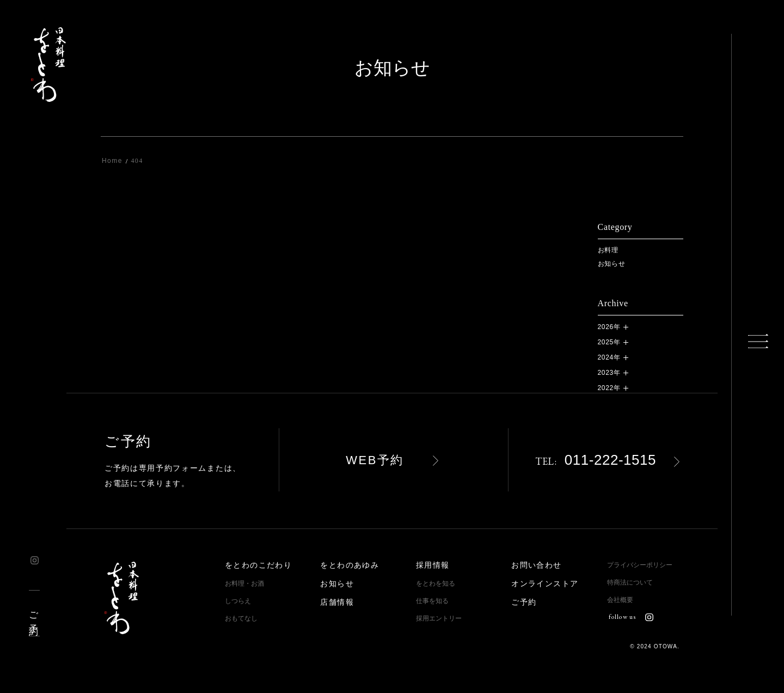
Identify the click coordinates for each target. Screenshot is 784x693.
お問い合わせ (536, 565)
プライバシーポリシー (640, 565)
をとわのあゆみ (350, 565)
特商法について (630, 582)
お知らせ (612, 264)
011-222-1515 (596, 460)
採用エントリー (439, 618)
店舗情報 (337, 602)
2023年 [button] (609, 373)
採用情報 (433, 565)
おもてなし (241, 618)
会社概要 (620, 600)
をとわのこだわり (258, 565)
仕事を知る (432, 601)
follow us (631, 617)
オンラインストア (545, 584)
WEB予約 (375, 460)
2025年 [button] (609, 342)
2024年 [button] (609, 357)
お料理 (608, 250)
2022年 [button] (609, 388)
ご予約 (33, 613)
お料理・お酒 (244, 583)
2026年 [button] (609, 327)
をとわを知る (436, 583)
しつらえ (238, 601)
